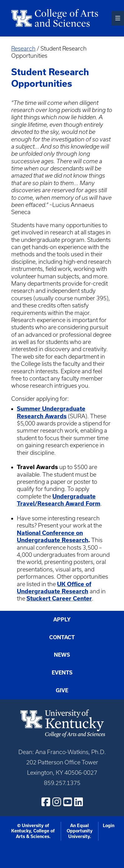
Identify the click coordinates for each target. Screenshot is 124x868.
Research (23, 49)
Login (109, 826)
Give (62, 690)
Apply (62, 620)
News (62, 655)
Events (62, 673)
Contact (62, 637)
